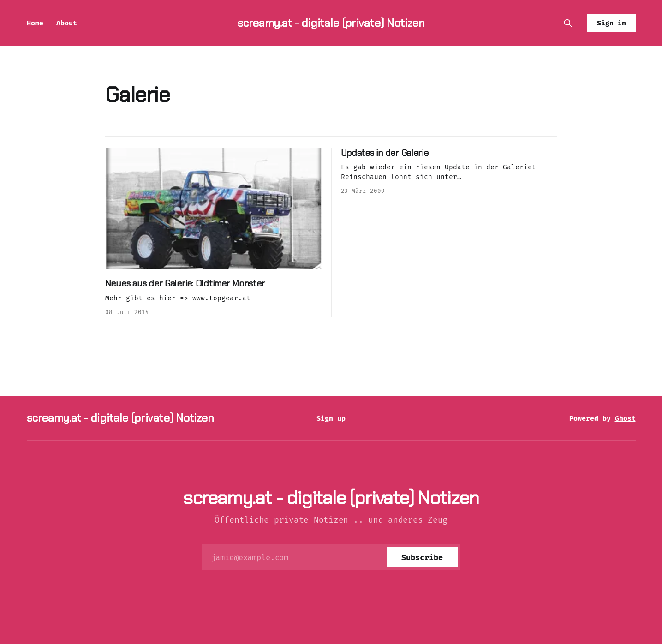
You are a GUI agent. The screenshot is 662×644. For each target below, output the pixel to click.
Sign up (331, 418)
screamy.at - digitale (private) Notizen (331, 23)
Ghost (625, 418)
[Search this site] (568, 23)
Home (35, 23)
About (67, 23)
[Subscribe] (422, 557)
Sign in (611, 23)
